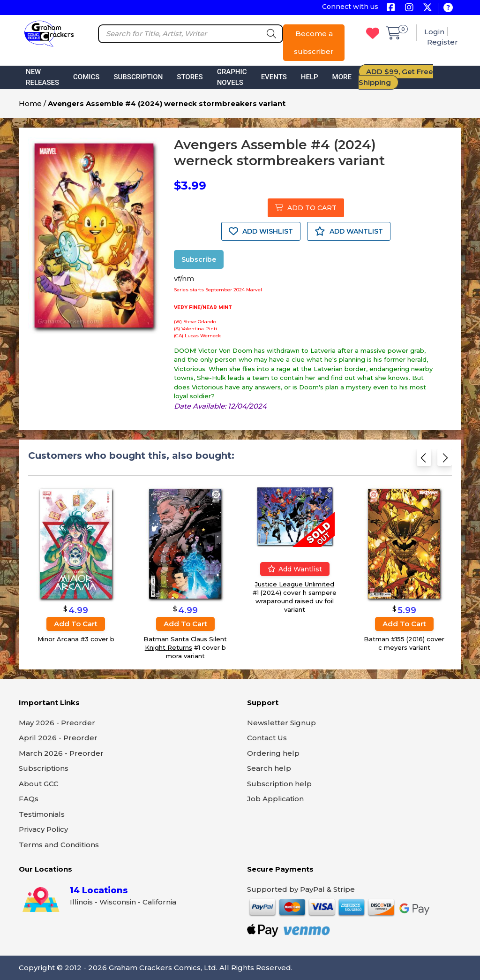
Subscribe (199, 259)
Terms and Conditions (59, 845)
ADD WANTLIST (349, 231)
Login (434, 32)
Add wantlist (295, 569)
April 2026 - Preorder (58, 738)
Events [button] (274, 77)
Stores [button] (190, 77)
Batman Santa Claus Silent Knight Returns (185, 643)
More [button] (342, 77)
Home (30, 103)
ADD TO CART (306, 208)
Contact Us (267, 738)
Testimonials (42, 814)
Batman (376, 639)
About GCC (39, 784)
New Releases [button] (42, 77)
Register (442, 42)
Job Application (275, 799)
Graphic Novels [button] (232, 77)
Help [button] (310, 77)
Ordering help (273, 753)
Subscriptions (44, 768)
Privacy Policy (43, 829)
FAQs (29, 799)
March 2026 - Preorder (61, 753)
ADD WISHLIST (261, 231)
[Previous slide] (424, 460)
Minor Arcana (58, 639)
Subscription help (279, 784)
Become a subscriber (314, 42)
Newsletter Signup (281, 723)
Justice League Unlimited (295, 584)
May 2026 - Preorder (57, 723)
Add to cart (76, 624)
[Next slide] (445, 460)
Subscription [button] (138, 77)
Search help (269, 768)
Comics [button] (86, 77)
